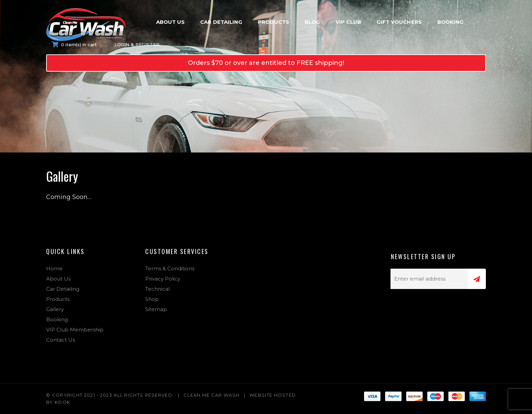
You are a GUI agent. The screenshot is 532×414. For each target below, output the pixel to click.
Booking (451, 22)
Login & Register (137, 44)
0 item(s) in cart (74, 44)
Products (273, 22)
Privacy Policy (163, 279)
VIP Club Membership (75, 330)
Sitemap (156, 309)
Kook (62, 402)
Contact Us (61, 340)
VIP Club (348, 22)
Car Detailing (221, 22)
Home (54, 268)
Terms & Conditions (170, 268)
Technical (157, 289)
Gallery (55, 309)
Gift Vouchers (399, 22)
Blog (312, 22)
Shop (152, 299)
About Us (170, 22)
